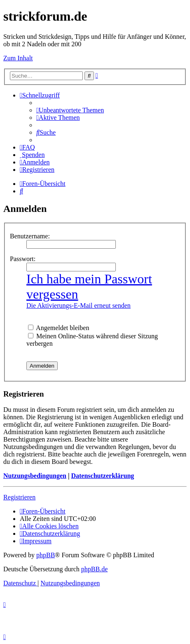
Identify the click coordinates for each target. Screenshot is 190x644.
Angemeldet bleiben (59, 328)
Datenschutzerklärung (102, 476)
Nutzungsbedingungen (35, 476)
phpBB (46, 555)
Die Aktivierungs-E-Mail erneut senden (79, 305)
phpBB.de (94, 569)
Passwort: (23, 259)
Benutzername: (30, 236)
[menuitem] (70, 110)
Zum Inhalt (18, 58)
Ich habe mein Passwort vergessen (89, 286)
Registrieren (19, 497)
